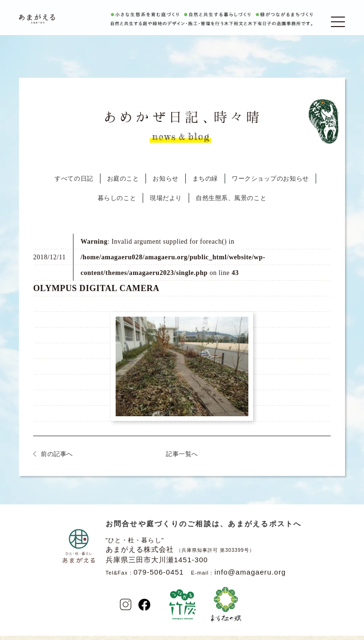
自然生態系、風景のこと (231, 204)
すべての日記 (74, 184)
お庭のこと (123, 184)
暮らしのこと (117, 204)
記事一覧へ (182, 460)
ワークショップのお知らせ (270, 184)
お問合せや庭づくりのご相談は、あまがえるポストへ (204, 529)
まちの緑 (205, 184)
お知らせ (165, 184)
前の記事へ (57, 460)
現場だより (166, 204)
